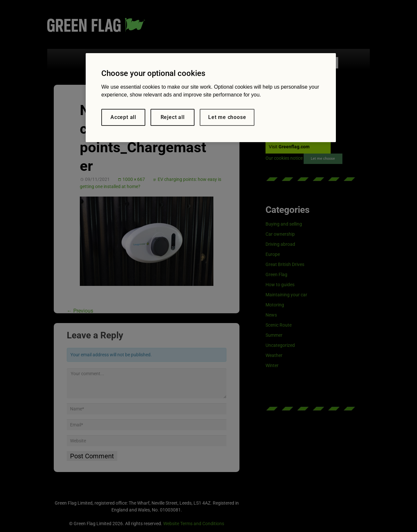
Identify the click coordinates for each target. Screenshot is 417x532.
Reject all (173, 117)
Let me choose (227, 117)
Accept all (123, 117)
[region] (211, 98)
